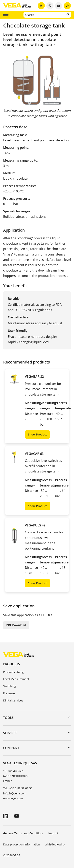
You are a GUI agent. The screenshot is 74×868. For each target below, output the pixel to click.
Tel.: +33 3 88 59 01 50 (18, 788)
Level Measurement (16, 679)
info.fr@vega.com (15, 793)
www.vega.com (13, 798)
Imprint (53, 833)
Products (12, 664)
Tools (8, 718)
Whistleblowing (55, 844)
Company (11, 748)
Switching (10, 686)
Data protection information (22, 844)
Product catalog (13, 672)
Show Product (37, 434)
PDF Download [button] (16, 625)
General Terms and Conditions (23, 833)
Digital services (13, 700)
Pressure (9, 693)
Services (10, 733)
